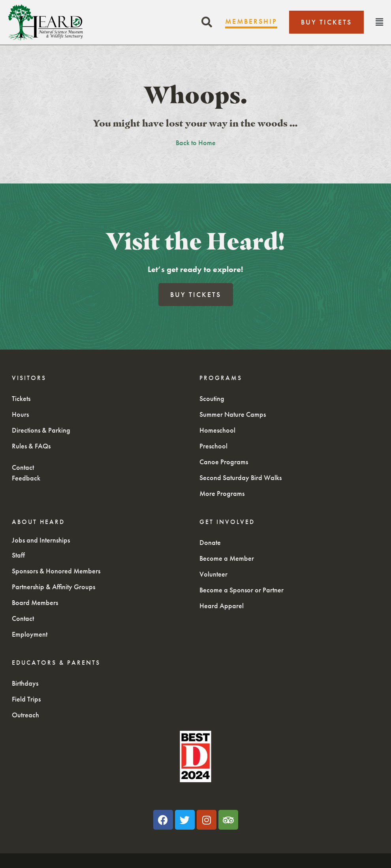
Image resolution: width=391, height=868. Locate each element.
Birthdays (25, 683)
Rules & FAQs (31, 446)
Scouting (212, 398)
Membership (251, 21)
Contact (23, 467)
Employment (30, 634)
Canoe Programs (224, 462)
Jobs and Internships (41, 540)
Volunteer (213, 574)
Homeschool (217, 430)
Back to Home (196, 143)
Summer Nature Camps (233, 414)
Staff (18, 555)
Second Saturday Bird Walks (241, 477)
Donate (210, 542)
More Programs (222, 493)
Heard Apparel (222, 606)
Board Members (35, 602)
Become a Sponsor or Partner (242, 590)
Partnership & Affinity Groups (54, 587)
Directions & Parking (41, 430)
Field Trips (26, 699)
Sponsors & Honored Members (56, 571)
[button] (207, 22)
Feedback (26, 478)
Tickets (21, 398)
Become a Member (227, 558)
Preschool (213, 446)
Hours (20, 414)
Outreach (25, 715)
